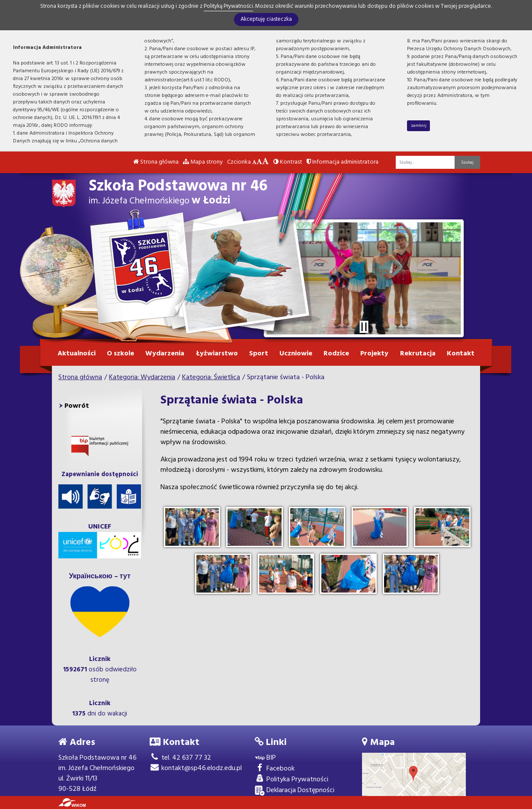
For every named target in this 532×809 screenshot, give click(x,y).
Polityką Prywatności (228, 6)
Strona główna (156, 162)
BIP (265, 758)
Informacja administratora (343, 162)
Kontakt (461, 354)
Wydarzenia (165, 354)
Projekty (374, 354)
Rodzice (336, 354)
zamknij (419, 126)
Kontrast (288, 162)
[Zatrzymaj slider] (364, 327)
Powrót (77, 406)
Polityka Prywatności (292, 780)
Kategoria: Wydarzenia (142, 377)
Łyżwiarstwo (217, 354)
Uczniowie (296, 354)
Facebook (275, 769)
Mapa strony (203, 162)
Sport (259, 354)
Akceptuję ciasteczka (266, 19)
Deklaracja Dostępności (295, 791)
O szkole (120, 354)
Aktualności (77, 354)
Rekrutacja (418, 354)
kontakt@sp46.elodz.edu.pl (196, 768)
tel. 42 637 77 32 (180, 758)
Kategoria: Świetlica (211, 377)
